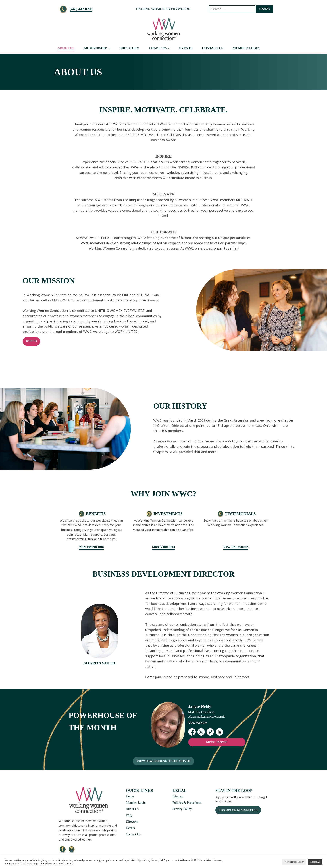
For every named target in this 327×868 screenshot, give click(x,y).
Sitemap (178, 796)
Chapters (158, 48)
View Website (198, 723)
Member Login (246, 48)
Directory (129, 48)
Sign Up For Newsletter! (238, 810)
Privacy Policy (182, 809)
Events (186, 48)
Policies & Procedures (187, 803)
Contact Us (213, 48)
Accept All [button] (315, 862)
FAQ (129, 815)
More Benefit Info (91, 547)
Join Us (31, 341)
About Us (66, 48)
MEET (217, 742)
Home (130, 796)
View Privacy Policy (294, 862)
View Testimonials (236, 547)
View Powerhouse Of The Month (163, 761)
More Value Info (163, 547)
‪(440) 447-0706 (81, 9)
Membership (95, 48)
